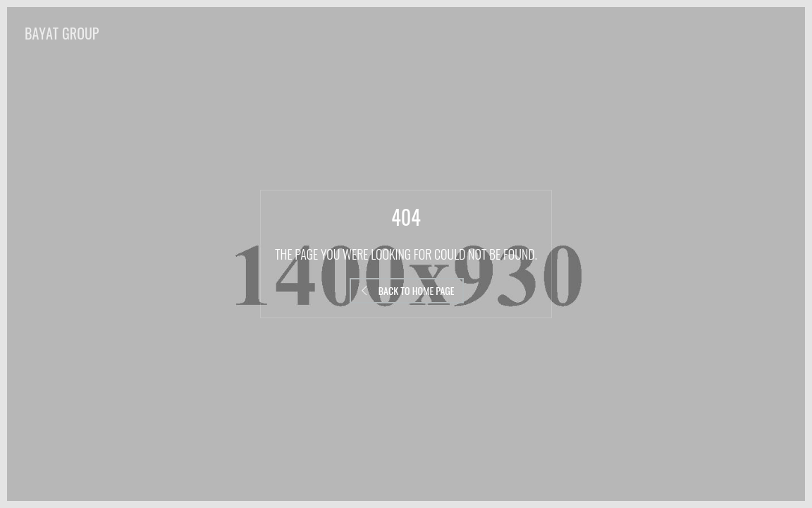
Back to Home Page (407, 290)
